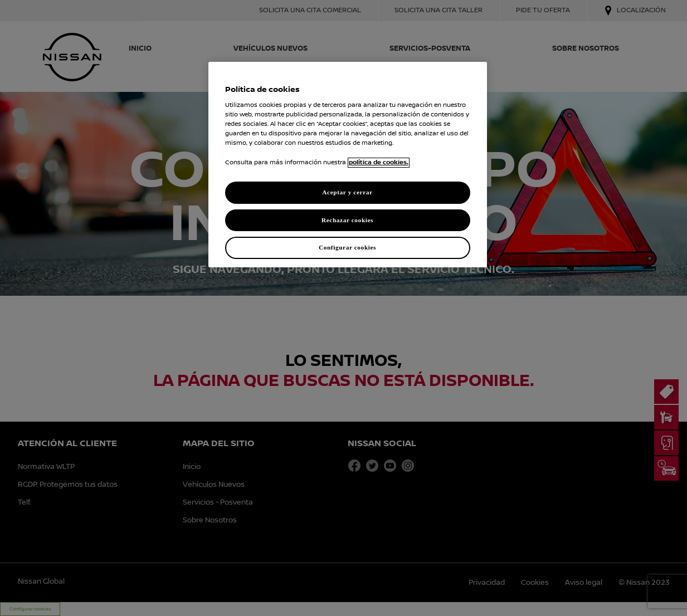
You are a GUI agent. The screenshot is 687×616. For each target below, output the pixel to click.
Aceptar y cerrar (347, 192)
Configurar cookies (347, 247)
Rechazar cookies (347, 220)
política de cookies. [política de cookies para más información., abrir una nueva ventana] (379, 163)
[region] (348, 165)
